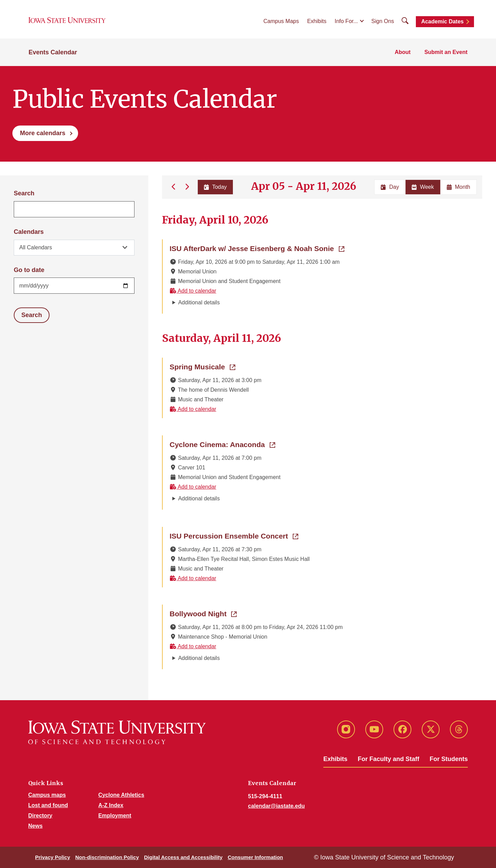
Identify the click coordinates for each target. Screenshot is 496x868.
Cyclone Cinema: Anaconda (222, 444)
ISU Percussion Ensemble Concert (234, 535)
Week (423, 187)
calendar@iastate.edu (276, 806)
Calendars (29, 232)
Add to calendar (193, 291)
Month (459, 187)
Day (390, 187)
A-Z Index (111, 805)
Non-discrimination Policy (107, 857)
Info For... (346, 21)
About (402, 52)
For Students (449, 759)
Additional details (199, 302)
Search (24, 193)
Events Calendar (53, 52)
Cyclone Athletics (121, 795)
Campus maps (47, 795)
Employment (115, 816)
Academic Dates (442, 21)
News (35, 826)
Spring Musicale (202, 366)
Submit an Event (446, 52)
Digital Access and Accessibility (183, 857)
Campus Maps (281, 21)
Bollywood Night (203, 613)
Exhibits (317, 21)
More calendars (43, 133)
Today (215, 187)
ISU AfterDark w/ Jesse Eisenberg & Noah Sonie (257, 248)
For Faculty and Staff (389, 759)
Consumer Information (255, 857)
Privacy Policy (53, 857)
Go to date (29, 270)
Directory (40, 816)
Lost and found (48, 805)
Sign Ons (383, 21)
